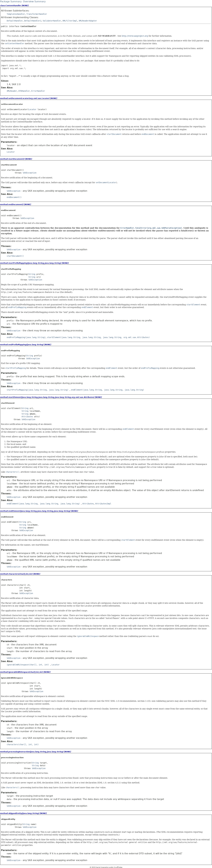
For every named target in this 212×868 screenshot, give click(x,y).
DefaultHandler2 (33, 21)
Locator (32, 109)
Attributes (27, 417)
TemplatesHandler (16, 14)
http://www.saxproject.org (135, 36)
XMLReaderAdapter (88, 21)
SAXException (30, 173)
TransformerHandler (37, 14)
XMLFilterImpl (70, 21)
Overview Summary (34, 2)
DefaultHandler (15, 21)
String (32, 274)
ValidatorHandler (52, 21)
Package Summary (11, 2)
